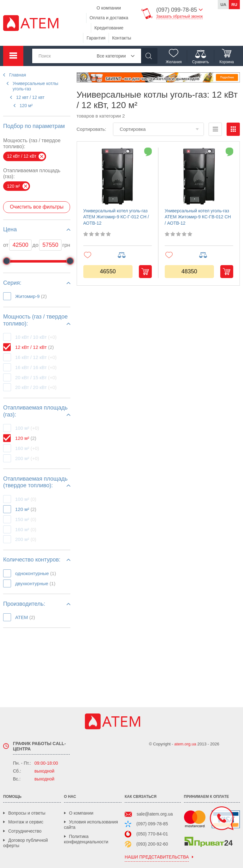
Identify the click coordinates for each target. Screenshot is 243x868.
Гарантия (96, 38)
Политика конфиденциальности (86, 839)
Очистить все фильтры (37, 207)
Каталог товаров (13, 56)
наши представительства (157, 857)
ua (223, 5)
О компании (109, 8)
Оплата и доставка (109, 18)
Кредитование (109, 28)
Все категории (111, 56)
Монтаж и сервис (26, 822)
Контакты (121, 38)
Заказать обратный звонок (179, 16)
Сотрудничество (25, 831)
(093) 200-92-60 (152, 844)
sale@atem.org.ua (155, 814)
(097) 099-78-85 (152, 824)
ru (234, 5)
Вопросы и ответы (27, 813)
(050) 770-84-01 (152, 834)
